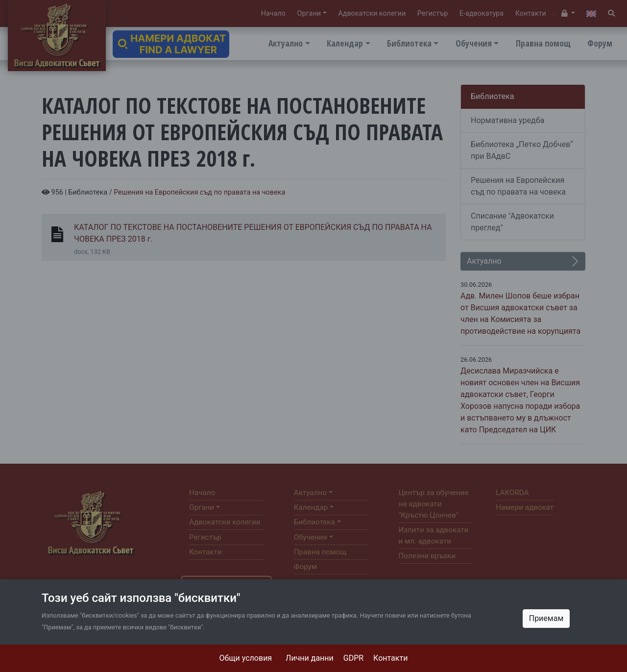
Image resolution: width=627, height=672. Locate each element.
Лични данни (310, 658)
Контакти (390, 658)
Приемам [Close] (546, 618)
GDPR (353, 658)
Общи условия (246, 658)
